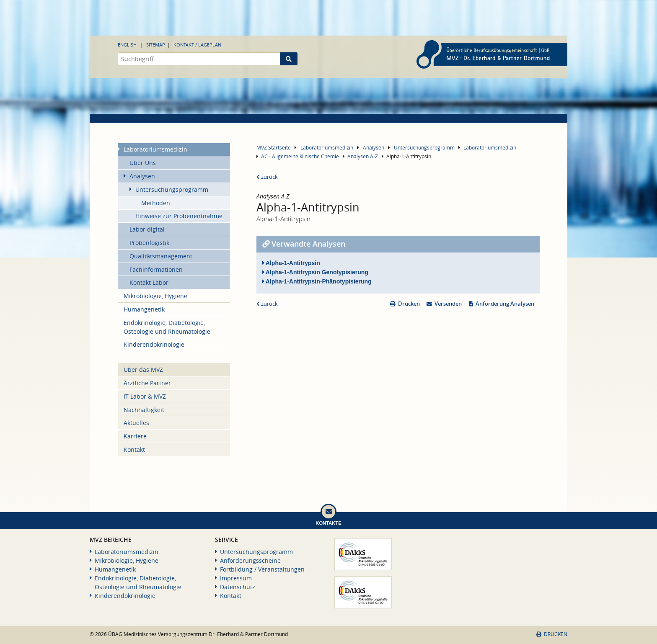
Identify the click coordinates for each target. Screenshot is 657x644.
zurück (267, 177)
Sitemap (156, 45)
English (127, 45)
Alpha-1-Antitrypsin (291, 263)
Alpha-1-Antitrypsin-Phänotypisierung (317, 281)
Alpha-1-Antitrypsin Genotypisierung (315, 272)
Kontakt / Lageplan (197, 45)
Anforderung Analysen (505, 304)
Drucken (409, 304)
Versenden (448, 304)
